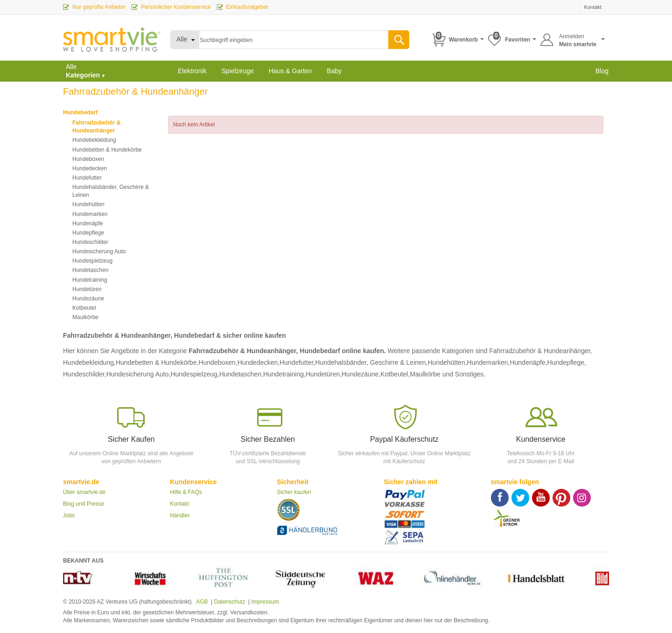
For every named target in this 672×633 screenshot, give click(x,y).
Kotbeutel (84, 308)
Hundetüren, (324, 374)
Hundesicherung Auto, (139, 374)
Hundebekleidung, (89, 362)
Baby (334, 71)
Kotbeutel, (395, 374)
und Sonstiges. (464, 374)
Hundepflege (88, 233)
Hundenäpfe (87, 223)
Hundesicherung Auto (99, 251)
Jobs (69, 515)
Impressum (265, 602)
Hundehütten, (448, 362)
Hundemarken (90, 214)
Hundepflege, (567, 362)
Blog (602, 71)
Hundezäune (88, 299)
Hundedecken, (259, 362)
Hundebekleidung (94, 140)
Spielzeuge (237, 71)
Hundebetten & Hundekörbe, (157, 362)
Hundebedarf (80, 112)
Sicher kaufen (294, 492)
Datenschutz (229, 602)
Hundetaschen (90, 270)
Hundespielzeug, (195, 374)
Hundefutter (87, 178)
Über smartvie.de (84, 492)
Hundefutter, (297, 362)
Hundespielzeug (92, 261)
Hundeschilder (90, 242)
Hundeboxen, (218, 362)
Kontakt (179, 504)
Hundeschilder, (85, 374)
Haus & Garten (290, 71)
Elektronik (192, 71)
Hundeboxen (88, 159)
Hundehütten (88, 204)
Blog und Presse (84, 504)
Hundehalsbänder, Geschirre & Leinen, (371, 362)
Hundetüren (87, 289)
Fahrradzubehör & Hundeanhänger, (540, 351)
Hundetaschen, (241, 374)
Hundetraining (90, 280)
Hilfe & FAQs (186, 492)
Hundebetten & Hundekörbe (107, 150)
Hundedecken (90, 168)
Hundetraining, (284, 374)
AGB (201, 602)
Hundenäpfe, (528, 362)
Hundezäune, (361, 374)
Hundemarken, (489, 362)
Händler (180, 515)
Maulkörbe (85, 317)
